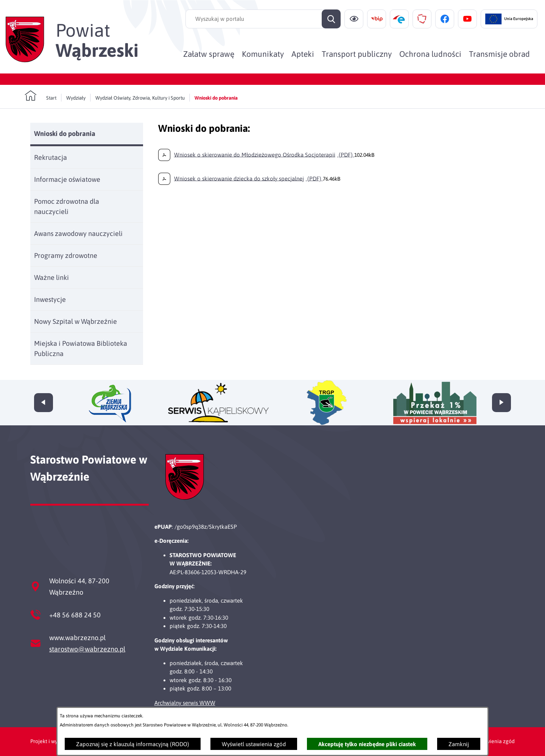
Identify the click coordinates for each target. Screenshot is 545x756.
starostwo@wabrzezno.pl (87, 649)
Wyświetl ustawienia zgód (254, 744)
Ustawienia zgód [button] (495, 741)
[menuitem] (209, 54)
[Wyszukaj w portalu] (263, 19)
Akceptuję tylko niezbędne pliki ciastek (367, 744)
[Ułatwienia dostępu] (354, 19)
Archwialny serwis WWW (185, 703)
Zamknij (459, 744)
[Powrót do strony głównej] (40, 96)
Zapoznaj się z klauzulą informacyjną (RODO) (133, 744)
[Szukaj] (331, 19)
